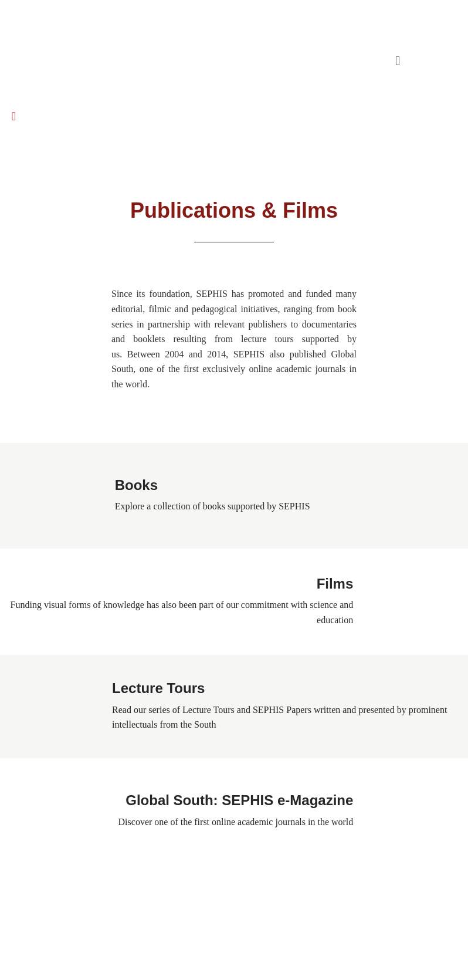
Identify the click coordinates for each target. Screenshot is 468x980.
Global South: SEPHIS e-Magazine (239, 800)
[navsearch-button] (14, 107)
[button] (398, 60)
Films (335, 584)
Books (136, 485)
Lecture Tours (158, 688)
